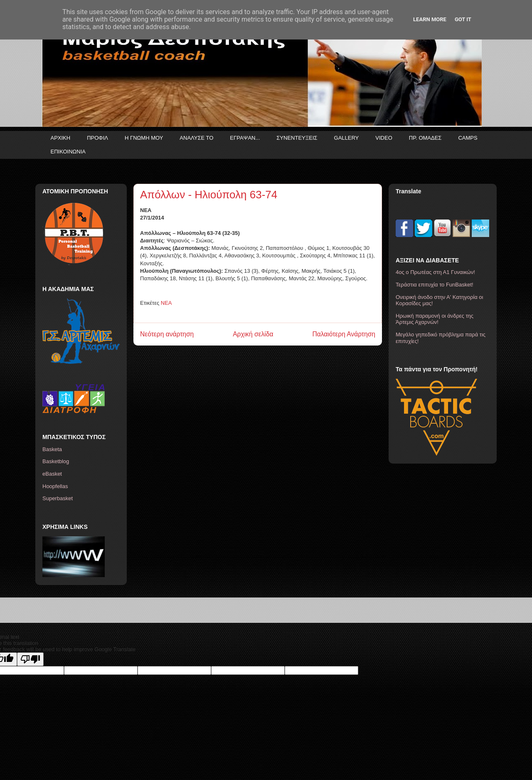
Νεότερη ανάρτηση (167, 334)
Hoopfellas (55, 486)
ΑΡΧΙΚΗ (61, 138)
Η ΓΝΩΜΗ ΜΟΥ (144, 138)
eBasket (52, 474)
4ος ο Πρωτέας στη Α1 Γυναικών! (435, 272)
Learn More (430, 19)
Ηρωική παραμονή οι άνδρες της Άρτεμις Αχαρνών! (435, 319)
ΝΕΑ (166, 303)
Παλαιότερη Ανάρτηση (344, 334)
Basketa (52, 449)
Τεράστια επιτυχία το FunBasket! (435, 285)
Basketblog (56, 461)
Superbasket (58, 498)
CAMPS (468, 138)
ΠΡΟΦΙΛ (97, 138)
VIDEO (384, 138)
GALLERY (347, 138)
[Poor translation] (30, 659)
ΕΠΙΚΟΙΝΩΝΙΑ (68, 152)
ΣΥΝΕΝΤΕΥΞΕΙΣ (297, 138)
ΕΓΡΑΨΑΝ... (245, 138)
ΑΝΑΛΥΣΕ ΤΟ (196, 138)
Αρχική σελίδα (253, 334)
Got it (463, 19)
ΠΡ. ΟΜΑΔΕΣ (425, 138)
